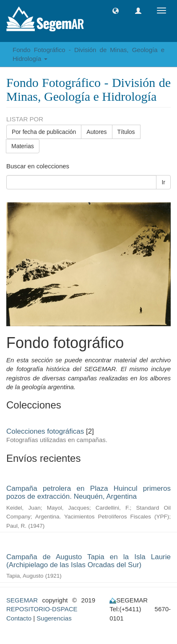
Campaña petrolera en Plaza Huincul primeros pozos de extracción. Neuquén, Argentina (88, 492)
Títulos (126, 132)
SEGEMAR (22, 600)
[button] (116, 11)
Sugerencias (54, 618)
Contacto (19, 618)
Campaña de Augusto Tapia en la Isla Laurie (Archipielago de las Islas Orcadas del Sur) (88, 561)
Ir (163, 182)
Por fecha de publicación (44, 132)
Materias (23, 146)
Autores (96, 132)
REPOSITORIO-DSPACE (42, 609)
